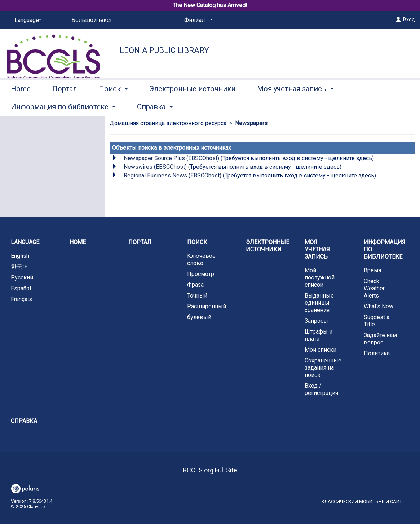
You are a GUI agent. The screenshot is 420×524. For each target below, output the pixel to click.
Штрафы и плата (319, 335)
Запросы (316, 321)
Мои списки (320, 350)
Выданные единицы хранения (319, 303)
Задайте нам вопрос (380, 339)
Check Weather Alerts (374, 288)
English (20, 256)
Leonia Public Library (164, 50)
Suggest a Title (377, 321)
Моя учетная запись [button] (295, 106)
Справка (24, 421)
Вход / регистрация (321, 389)
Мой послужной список (320, 278)
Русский (22, 278)
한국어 (19, 267)
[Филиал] (197, 20)
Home (21, 106)
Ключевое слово (201, 259)
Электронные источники (192, 106)
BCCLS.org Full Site (210, 470)
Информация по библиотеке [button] (385, 249)
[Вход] (398, 19)
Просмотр (201, 274)
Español (21, 288)
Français (21, 299)
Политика (377, 353)
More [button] (369, 107)
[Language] (27, 20)
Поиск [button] (113, 106)
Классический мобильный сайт (362, 501)
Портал (65, 106)
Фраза (195, 285)
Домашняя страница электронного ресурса (168, 123)
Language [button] (25, 242)
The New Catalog (194, 5)
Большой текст (92, 20)
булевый (199, 317)
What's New (379, 306)
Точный (197, 296)
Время (372, 270)
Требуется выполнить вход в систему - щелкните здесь (297, 158)
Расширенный (207, 306)
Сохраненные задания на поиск (323, 368)
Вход (409, 19)
